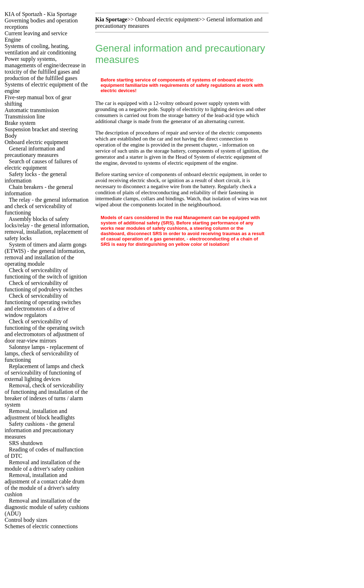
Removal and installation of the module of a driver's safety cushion (44, 465)
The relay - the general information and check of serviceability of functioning (47, 206)
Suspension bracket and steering (41, 129)
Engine (13, 40)
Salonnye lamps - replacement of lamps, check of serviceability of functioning (44, 353)
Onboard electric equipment (36, 142)
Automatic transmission (32, 110)
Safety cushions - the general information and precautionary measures (40, 430)
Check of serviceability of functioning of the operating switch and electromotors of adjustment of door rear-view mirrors (45, 331)
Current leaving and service (36, 33)
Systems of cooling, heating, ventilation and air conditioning (40, 49)
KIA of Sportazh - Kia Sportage (41, 14)
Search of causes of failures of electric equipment (41, 165)
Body (11, 136)
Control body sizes (26, 520)
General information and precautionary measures (35, 152)
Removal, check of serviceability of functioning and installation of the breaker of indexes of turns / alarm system (46, 395)
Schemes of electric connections (41, 526)
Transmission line (25, 116)
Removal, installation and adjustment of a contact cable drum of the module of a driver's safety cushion (44, 485)
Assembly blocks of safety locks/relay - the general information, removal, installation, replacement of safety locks (47, 229)
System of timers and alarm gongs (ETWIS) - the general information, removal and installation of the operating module (45, 254)
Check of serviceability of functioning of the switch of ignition (46, 273)
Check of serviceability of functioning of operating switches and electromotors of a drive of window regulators (43, 305)
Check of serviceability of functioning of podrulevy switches (44, 286)
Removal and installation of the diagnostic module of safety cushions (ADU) (47, 507)
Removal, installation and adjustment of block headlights (40, 414)
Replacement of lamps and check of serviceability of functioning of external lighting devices (44, 373)
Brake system (20, 123)
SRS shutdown (26, 443)
